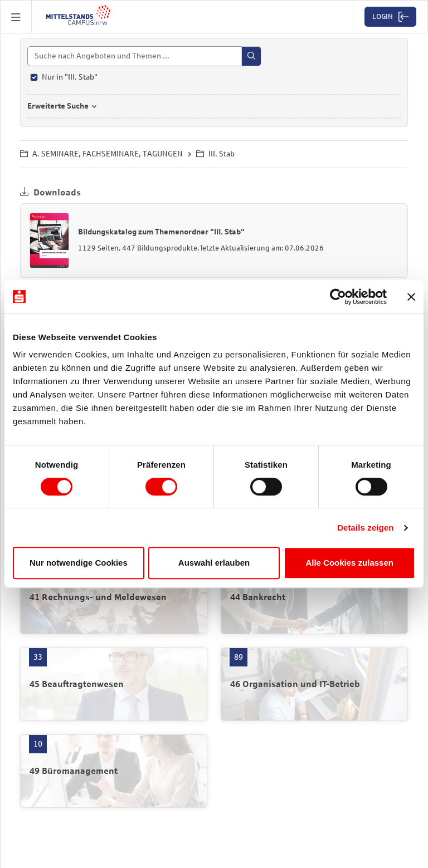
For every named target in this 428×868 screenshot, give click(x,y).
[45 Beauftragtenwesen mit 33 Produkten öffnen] (114, 684)
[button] (16, 17)
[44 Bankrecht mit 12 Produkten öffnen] (314, 597)
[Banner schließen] (411, 297)
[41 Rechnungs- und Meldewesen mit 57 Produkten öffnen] (114, 597)
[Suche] (144, 56)
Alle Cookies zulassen (349, 563)
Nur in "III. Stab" (70, 77)
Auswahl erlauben (214, 563)
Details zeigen (365, 528)
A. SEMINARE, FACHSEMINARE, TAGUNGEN (101, 154)
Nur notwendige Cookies (79, 563)
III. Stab (215, 154)
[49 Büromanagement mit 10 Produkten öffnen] (114, 771)
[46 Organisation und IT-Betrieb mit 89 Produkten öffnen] (314, 684)
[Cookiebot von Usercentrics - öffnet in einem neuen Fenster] (338, 297)
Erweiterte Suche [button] (58, 106)
